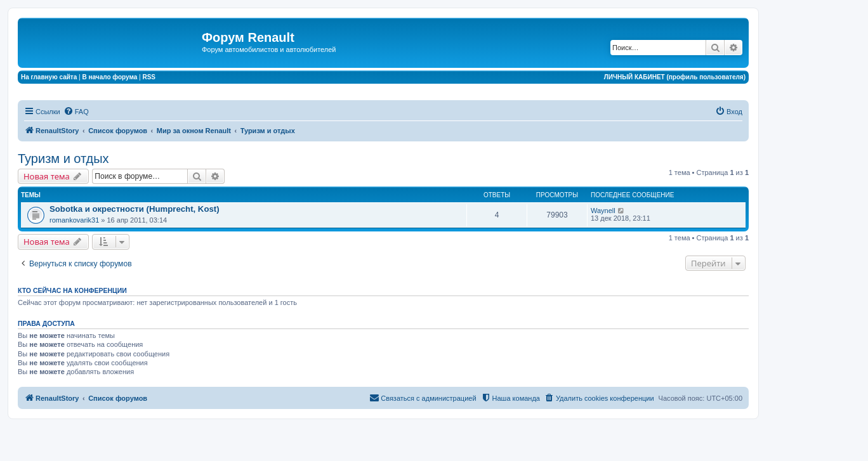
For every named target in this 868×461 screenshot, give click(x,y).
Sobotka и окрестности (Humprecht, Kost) (135, 209)
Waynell (603, 211)
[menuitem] (76, 112)
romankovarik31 (74, 220)
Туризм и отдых (63, 159)
